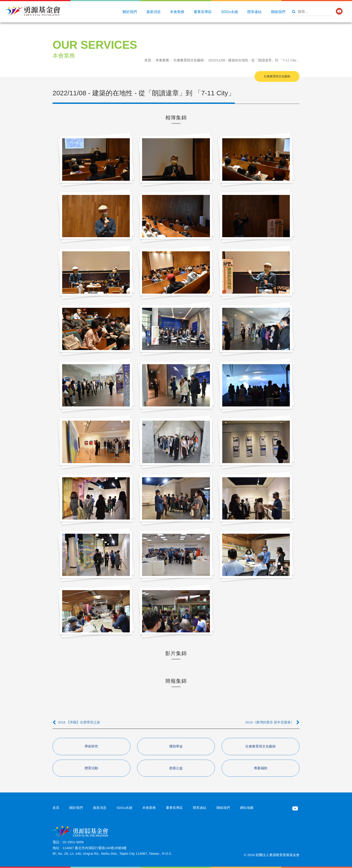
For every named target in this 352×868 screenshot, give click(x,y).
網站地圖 (247, 808)
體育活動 (91, 768)
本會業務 (177, 12)
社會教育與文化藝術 (189, 60)
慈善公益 (176, 768)
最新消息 (154, 12)
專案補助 (261, 768)
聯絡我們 (278, 12)
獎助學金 (176, 746)
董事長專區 (203, 12)
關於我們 (130, 12)
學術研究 (91, 746)
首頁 (148, 60)
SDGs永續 (230, 12)
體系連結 (254, 12)
